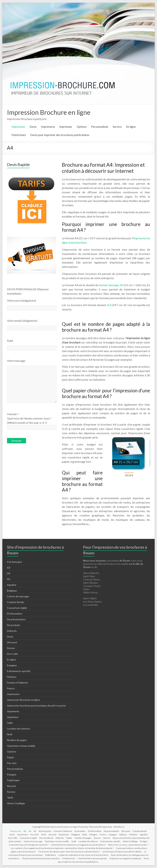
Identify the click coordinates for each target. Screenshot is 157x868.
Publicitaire (19, 135)
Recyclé (11, 786)
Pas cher (12, 763)
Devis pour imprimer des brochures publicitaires (60, 135)
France (11, 688)
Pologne (12, 774)
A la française (14, 562)
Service (117, 127)
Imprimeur (66, 127)
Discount (12, 642)
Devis (33, 127)
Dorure (11, 648)
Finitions (12, 677)
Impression (18, 127)
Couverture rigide (17, 608)
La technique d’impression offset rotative (122, 852)
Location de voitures (18, 729)
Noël (10, 734)
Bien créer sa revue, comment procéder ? (128, 845)
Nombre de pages (17, 740)
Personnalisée (100, 127)
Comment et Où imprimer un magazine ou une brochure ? (78, 845)
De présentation (16, 619)
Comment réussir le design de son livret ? (29, 845)
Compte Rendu (16, 602)
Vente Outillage (16, 803)
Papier (11, 757)
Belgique (12, 591)
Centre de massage (18, 596)
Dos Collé (12, 654)
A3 (109, 305)
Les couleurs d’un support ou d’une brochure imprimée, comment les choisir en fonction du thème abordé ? (62, 848)
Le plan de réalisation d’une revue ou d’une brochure (83, 855)
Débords (12, 631)
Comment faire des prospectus (92, 858)
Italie (10, 723)
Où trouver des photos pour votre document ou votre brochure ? (69, 852)
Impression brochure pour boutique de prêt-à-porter (36, 706)
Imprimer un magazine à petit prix (126, 858)
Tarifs (10, 797)
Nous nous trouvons (95, 561)
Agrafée (12, 585)
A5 (9, 579)
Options (82, 127)
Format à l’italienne (17, 683)
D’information (15, 614)
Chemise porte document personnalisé (41, 858)
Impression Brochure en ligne (49, 112)
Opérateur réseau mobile (21, 746)
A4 (9, 573)
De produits (14, 625)
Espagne (12, 665)
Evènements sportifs (19, 671)
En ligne (131, 127)
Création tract (69, 858)
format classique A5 (111, 285)
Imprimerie (48, 127)
